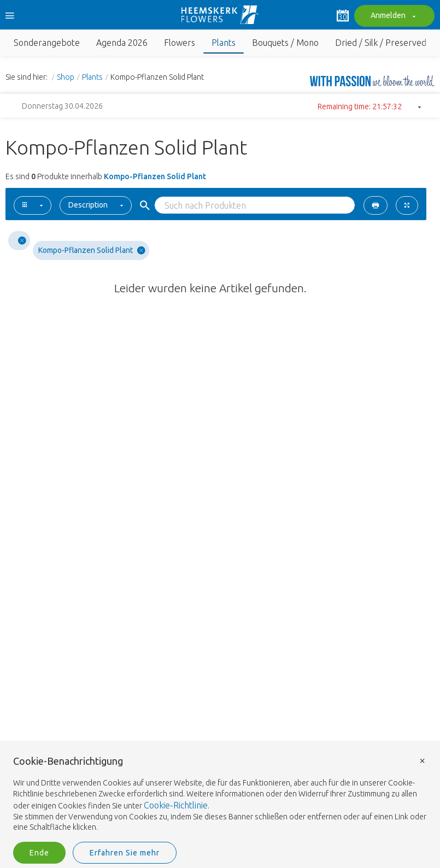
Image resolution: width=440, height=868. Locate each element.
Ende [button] (39, 853)
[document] (220, 795)
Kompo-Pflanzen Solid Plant (92, 250)
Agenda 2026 (122, 43)
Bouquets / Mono (285, 43)
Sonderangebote (47, 43)
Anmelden (392, 16)
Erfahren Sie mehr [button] (125, 853)
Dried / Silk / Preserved (381, 43)
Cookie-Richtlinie (176, 805)
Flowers (180, 43)
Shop (66, 77)
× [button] (423, 760)
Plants (224, 43)
